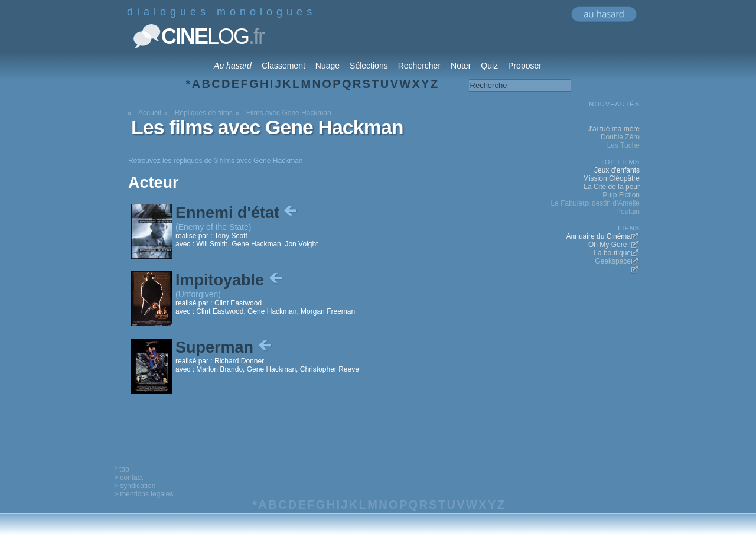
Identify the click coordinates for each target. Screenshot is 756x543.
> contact (128, 477)
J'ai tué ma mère (614, 129)
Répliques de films (204, 113)
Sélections (369, 66)
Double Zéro (620, 137)
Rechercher (419, 66)
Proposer (525, 66)
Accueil (150, 113)
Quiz (489, 66)
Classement (283, 66)
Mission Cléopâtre (611, 178)
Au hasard (233, 66)
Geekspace (613, 261)
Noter (461, 66)
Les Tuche (623, 145)
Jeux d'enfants (617, 170)
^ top (122, 469)
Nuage (328, 66)
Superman (225, 347)
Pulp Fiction (621, 195)
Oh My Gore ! (610, 245)
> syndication (135, 486)
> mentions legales (144, 494)
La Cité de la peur (612, 187)
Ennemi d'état (237, 213)
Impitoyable (230, 280)
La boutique (612, 253)
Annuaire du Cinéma (599, 236)
